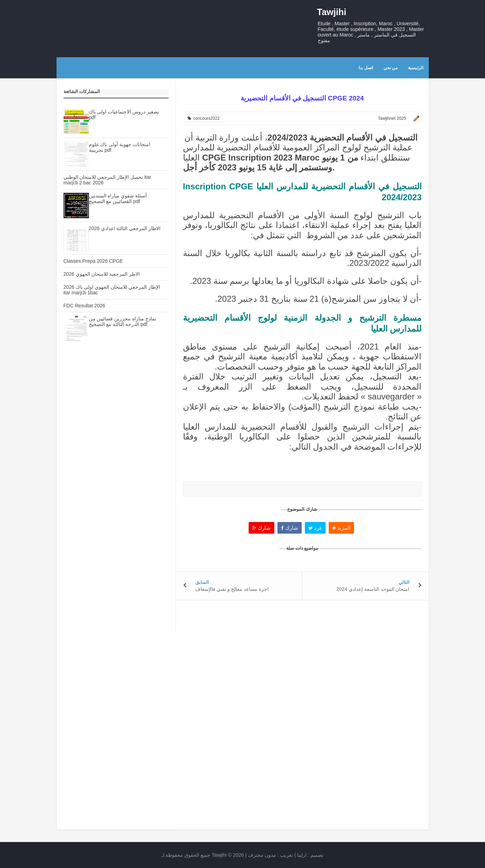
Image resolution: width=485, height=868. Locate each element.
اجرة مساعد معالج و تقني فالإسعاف (232, 589)
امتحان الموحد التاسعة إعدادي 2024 (373, 589)
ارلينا (302, 855)
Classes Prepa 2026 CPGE (93, 261)
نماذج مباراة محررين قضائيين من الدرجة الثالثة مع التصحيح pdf (123, 321)
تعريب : (271, 855)
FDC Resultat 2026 (84, 306)
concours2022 (204, 118)
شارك (261, 528)
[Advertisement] (116, 471)
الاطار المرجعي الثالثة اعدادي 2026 (125, 228)
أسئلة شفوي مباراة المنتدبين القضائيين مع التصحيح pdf (118, 198)
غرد (315, 528)
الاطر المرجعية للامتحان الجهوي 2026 (102, 274)
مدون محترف (262, 855)
